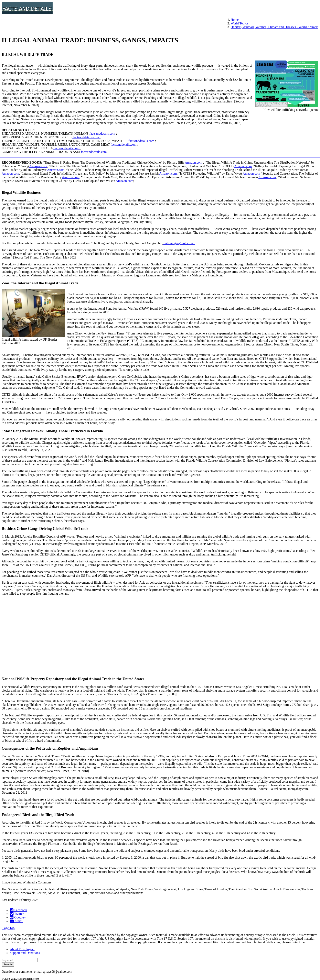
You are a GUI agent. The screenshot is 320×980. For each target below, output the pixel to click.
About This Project (22, 949)
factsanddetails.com (102, 134)
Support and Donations (25, 953)
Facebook (18, 910)
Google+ (18, 917)
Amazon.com (194, 162)
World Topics (239, 23)
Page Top (8, 928)
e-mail (17, 921)
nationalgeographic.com (179, 243)
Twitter (17, 914)
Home (235, 20)
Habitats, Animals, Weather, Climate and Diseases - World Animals (275, 27)
